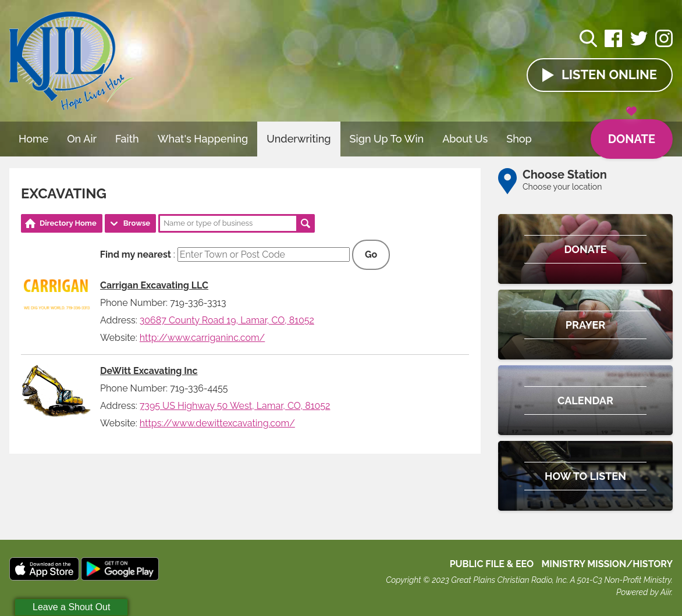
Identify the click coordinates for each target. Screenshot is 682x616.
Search (306, 223)
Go (371, 254)
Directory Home (68, 223)
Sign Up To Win (387, 139)
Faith (127, 139)
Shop (519, 139)
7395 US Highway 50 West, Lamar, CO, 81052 (235, 406)
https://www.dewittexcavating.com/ (217, 423)
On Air (82, 139)
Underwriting (299, 139)
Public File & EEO (492, 564)
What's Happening (203, 139)
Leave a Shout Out (71, 607)
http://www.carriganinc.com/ (202, 338)
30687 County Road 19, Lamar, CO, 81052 (227, 320)
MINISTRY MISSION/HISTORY (607, 564)
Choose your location (562, 187)
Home (33, 139)
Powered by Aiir (644, 592)
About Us (465, 139)
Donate (632, 133)
